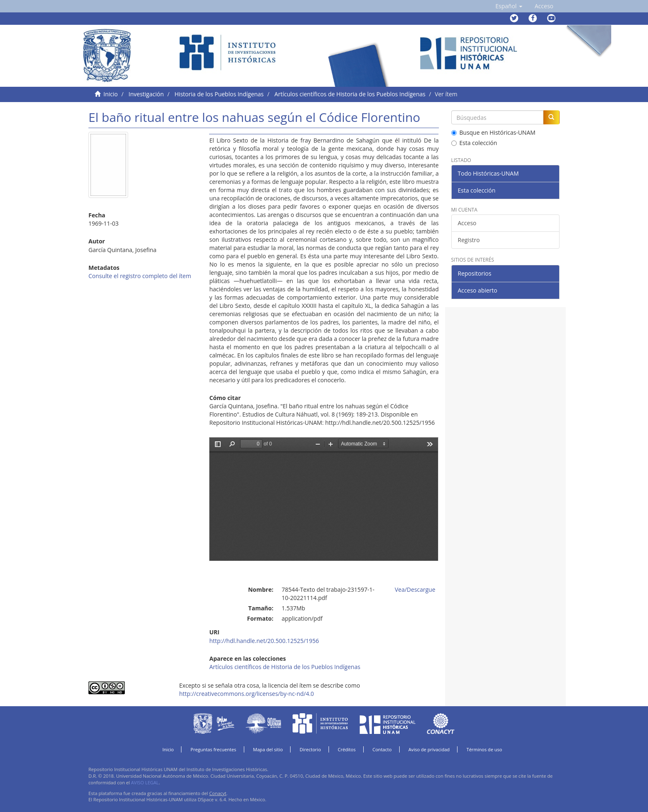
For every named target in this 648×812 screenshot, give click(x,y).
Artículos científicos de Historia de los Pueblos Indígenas (350, 94)
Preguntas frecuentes (213, 749)
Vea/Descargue (415, 589)
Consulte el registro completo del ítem (140, 276)
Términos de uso (484, 749)
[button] (509, 6)
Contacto (382, 749)
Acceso (467, 223)
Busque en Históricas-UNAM (493, 132)
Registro (469, 240)
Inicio (111, 94)
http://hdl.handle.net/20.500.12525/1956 (264, 641)
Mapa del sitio (268, 749)
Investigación (146, 94)
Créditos (347, 749)
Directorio (310, 749)
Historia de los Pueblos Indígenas (219, 94)
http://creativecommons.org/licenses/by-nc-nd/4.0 (246, 694)
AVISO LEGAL (145, 782)
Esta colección (474, 143)
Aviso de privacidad (429, 749)
